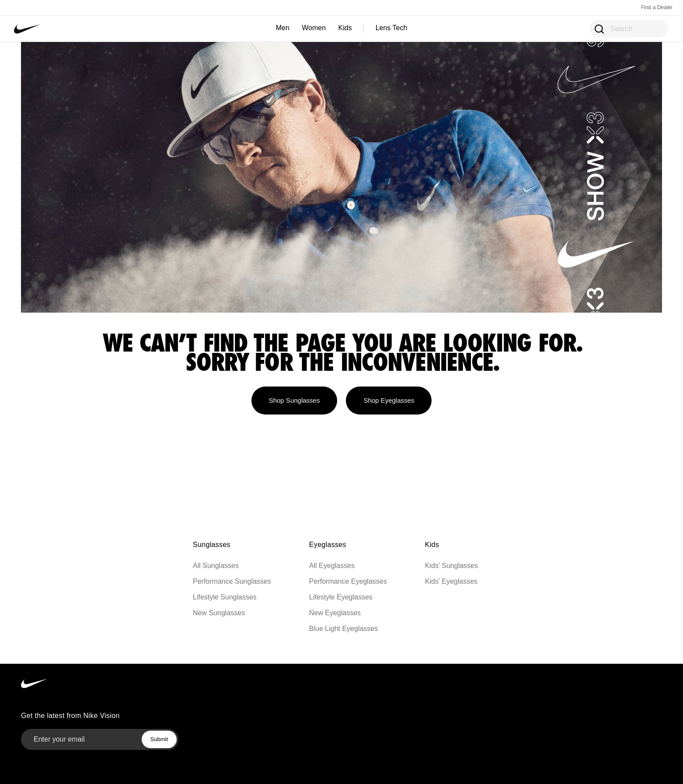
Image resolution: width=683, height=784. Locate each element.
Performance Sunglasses (232, 581)
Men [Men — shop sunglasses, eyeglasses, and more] (283, 28)
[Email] (78, 739)
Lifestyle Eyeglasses (341, 597)
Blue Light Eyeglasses (343, 629)
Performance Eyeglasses (348, 581)
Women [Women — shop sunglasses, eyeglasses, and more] (314, 28)
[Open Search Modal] (599, 28)
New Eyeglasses (335, 613)
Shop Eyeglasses (389, 400)
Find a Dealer (657, 7)
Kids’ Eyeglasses (451, 581)
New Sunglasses (219, 613)
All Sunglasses (216, 566)
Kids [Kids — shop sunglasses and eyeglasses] (345, 28)
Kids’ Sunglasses (451, 566)
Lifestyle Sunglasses (225, 597)
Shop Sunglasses (294, 400)
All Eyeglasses (332, 566)
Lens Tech (392, 28)
